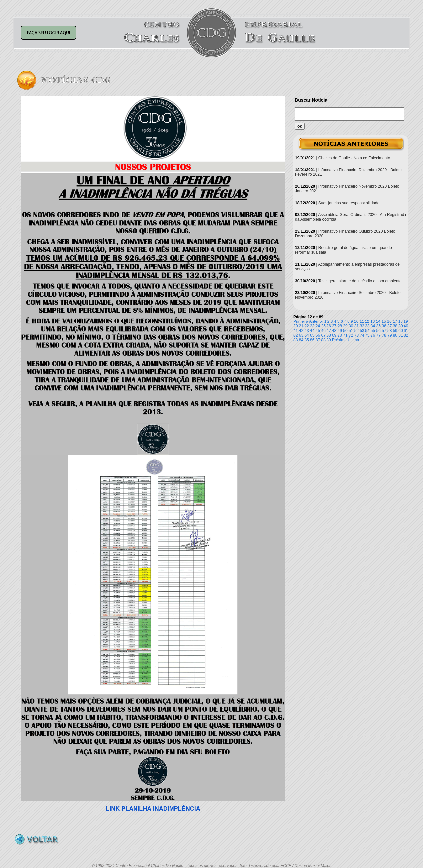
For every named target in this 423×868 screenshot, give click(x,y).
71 (345, 335)
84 (301, 340)
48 (334, 331)
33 (367, 326)
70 (340, 335)
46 (323, 331)
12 (367, 321)
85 (307, 340)
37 (389, 326)
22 (307, 326)
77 (379, 335)
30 (351, 326)
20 (296, 326)
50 (345, 331)
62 (296, 335)
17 (395, 321)
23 (312, 326)
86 (312, 340)
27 (334, 326)
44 (312, 331)
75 (367, 335)
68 (329, 335)
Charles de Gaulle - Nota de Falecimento (354, 158)
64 (307, 335)
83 (296, 340)
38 (395, 326)
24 (318, 326)
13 (373, 321)
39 (400, 326)
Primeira (301, 321)
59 (395, 331)
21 (301, 326)
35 (379, 326)
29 (345, 326)
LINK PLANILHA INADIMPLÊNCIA (153, 809)
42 (301, 331)
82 (406, 335)
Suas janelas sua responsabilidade (349, 203)
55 (373, 331)
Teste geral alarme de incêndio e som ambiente (360, 281)
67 (323, 335)
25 (323, 326)
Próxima (339, 340)
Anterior (316, 321)
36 (384, 326)
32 (362, 326)
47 (329, 331)
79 (389, 335)
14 (378, 321)
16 (389, 321)
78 (384, 335)
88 (323, 340)
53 (362, 331)
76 (373, 335)
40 (406, 326)
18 (400, 321)
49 (340, 331)
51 (351, 331)
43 (307, 331)
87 (318, 340)
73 (356, 335)
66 (318, 335)
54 (367, 331)
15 (384, 321)
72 (351, 335)
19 (406, 321)
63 (301, 335)
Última (353, 340)
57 (384, 331)
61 (406, 331)
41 (296, 331)
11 (362, 321)
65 (312, 335)
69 (334, 335)
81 (400, 335)
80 (395, 335)
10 (356, 321)
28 (340, 326)
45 (318, 331)
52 (356, 331)
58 (389, 331)
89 (329, 340)
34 (373, 326)
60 (400, 331)
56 (379, 331)
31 (356, 326)
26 (329, 326)
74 (362, 335)
